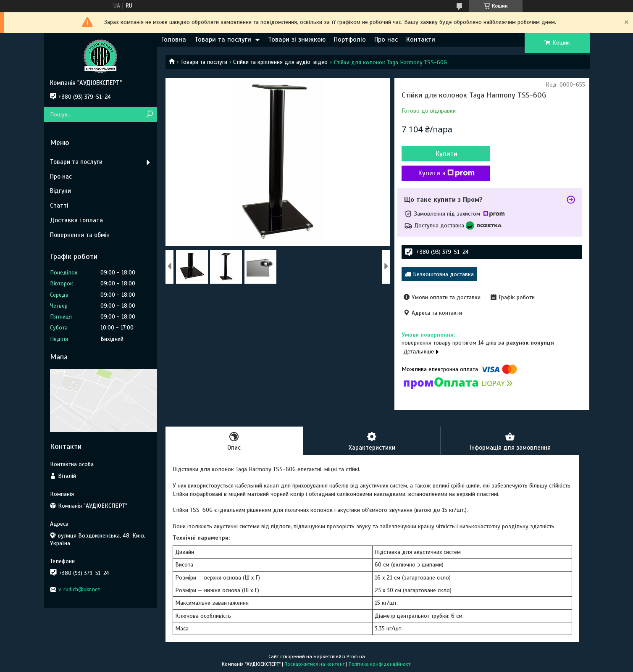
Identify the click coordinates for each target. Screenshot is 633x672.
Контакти (421, 40)
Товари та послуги (223, 40)
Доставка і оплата (76, 220)
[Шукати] (150, 115)
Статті (59, 206)
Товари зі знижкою (297, 40)
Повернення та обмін (80, 235)
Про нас (386, 40)
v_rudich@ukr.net (79, 589)
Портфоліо (350, 40)
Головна (174, 40)
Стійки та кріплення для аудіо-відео (280, 62)
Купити (447, 154)
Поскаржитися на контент (315, 664)
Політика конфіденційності (380, 664)
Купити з (447, 173)
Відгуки (60, 191)
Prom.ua (356, 656)
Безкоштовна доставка (443, 274)
